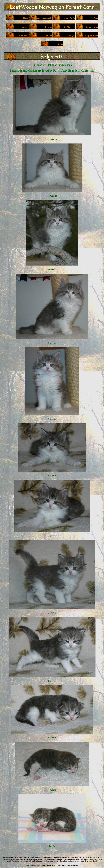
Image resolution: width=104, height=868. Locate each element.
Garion (32, 71)
